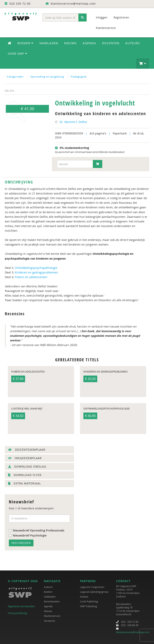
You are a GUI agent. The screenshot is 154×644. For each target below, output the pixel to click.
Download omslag (27, 466)
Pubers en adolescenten (31, 277)
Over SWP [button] (17, 53)
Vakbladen (49, 43)
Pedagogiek (79, 77)
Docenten (111, 43)
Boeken (48, 592)
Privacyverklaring (17, 613)
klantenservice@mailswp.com (133, 632)
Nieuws (70, 43)
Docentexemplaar (27, 450)
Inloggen (102, 17)
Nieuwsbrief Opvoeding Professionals (37, 530)
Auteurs (133, 43)
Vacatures (50, 621)
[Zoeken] (83, 17)
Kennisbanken (52, 601)
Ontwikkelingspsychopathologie (36, 268)
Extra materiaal (25, 483)
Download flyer (25, 475)
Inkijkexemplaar (25, 458)
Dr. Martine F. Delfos (73, 122)
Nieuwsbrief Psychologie (28, 535)
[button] (143, 64)
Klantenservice (106, 28)
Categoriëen (15, 77)
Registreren (121, 17)
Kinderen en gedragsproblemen (36, 272)
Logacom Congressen (92, 587)
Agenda (89, 43)
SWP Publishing (89, 606)
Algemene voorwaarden (21, 606)
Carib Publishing (89, 601)
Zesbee (84, 597)
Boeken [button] (25, 43)
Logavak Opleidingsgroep (94, 592)
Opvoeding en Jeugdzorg (47, 77)
